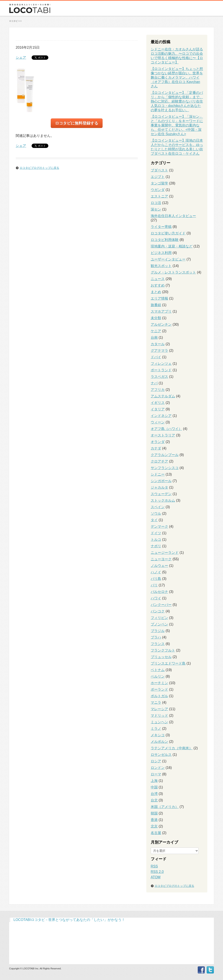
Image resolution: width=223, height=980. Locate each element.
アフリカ (158, 390)
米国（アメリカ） (165, 807)
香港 (154, 820)
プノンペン (159, 624)
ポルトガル (159, 696)
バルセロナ (159, 592)
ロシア (156, 761)
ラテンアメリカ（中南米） (172, 748)
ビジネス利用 (161, 253)
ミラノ (156, 729)
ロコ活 (156, 203)
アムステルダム (163, 396)
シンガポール (161, 481)
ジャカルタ (159, 487)
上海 (154, 781)
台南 (154, 337)
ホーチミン (159, 683)
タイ (154, 520)
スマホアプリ (161, 311)
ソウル (156, 513)
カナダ (156, 448)
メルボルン (159, 742)
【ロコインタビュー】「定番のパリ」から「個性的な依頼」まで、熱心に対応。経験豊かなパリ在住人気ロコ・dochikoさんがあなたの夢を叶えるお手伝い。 (177, 101)
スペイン (158, 507)
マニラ (156, 702)
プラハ (156, 637)
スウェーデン (161, 494)
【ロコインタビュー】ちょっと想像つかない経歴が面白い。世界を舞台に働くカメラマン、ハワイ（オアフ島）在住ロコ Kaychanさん (177, 77)
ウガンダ (158, 190)
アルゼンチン (161, 324)
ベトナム (158, 670)
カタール (158, 344)
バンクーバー (161, 605)
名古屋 (156, 833)
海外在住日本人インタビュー (173, 216)
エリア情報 (159, 298)
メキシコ (158, 735)
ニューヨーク (161, 559)
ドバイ (156, 357)
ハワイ (156, 598)
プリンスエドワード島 (168, 663)
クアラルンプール (165, 455)
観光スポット (161, 266)
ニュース (158, 279)
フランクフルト (163, 650)
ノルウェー (159, 566)
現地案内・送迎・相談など (172, 246)
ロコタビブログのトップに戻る (39, 168)
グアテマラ (159, 351)
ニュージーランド (165, 553)
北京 (154, 826)
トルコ (156, 540)
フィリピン (159, 618)
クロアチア (159, 461)
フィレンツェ (161, 364)
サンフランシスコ (165, 468)
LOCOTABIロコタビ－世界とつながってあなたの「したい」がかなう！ (69, 920)
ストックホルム (163, 500)
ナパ (154, 383)
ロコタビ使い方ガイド (168, 233)
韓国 (154, 813)
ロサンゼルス (161, 755)
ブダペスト (159, 170)
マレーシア (159, 709)
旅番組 (156, 305)
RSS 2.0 (157, 872)
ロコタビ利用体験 (165, 240)
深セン (156, 209)
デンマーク (159, 526)
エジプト (158, 177)
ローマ (156, 774)
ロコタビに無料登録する (77, 123)
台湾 (154, 794)
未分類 (156, 318)
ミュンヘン (159, 722)
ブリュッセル (161, 657)
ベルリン (158, 676)
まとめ (156, 292)
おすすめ (158, 285)
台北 (154, 800)
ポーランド (159, 689)
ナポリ (156, 546)
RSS (154, 866)
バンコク (158, 611)
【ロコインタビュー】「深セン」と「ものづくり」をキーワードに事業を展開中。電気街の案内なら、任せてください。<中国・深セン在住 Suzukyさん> (177, 125)
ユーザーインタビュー (168, 259)
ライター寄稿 (161, 227)
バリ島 (156, 579)
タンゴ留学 (159, 183)
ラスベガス (159, 377)
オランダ (158, 442)
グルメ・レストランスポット (173, 272)
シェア (21, 57)
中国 (154, 787)
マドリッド (159, 716)
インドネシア (161, 416)
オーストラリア (163, 435)
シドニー (158, 474)
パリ (154, 585)
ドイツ (156, 533)
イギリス (158, 403)
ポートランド (161, 370)
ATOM (156, 877)
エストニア (159, 196)
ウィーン (158, 422)
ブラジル (158, 631)
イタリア (158, 409)
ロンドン (158, 768)
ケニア (156, 331)
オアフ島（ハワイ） (166, 429)
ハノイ (156, 572)
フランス (158, 644)
